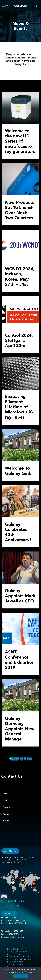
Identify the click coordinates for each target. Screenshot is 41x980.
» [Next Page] (31, 759)
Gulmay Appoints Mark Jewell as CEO (20, 596)
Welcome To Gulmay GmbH (20, 471)
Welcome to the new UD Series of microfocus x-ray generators (20, 141)
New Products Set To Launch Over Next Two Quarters (19, 210)
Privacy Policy (14, 957)
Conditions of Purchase (18, 952)
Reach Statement (15, 962)
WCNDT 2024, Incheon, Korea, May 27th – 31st (20, 277)
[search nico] (37, 5)
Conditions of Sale (16, 954)
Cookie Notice (30, 957)
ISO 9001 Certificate (16, 965)
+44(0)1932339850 (14, 931)
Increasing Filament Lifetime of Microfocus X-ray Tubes (19, 407)
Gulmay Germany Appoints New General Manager (20, 729)
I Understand (21, 976)
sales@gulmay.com (15, 937)
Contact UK (9, 913)
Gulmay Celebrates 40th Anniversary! (18, 532)
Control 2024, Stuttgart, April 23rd (19, 341)
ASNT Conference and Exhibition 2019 (20, 660)
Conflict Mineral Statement (19, 959)
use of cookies (26, 972)
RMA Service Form (15, 949)
